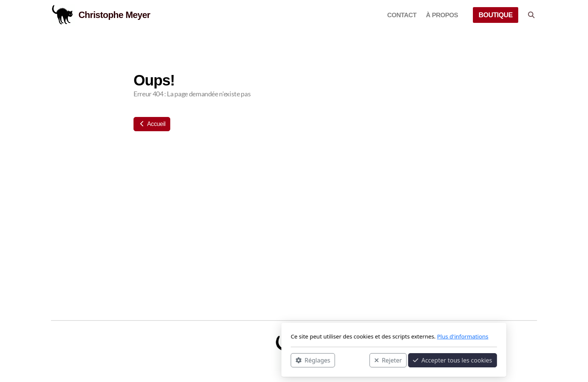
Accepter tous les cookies (353, 360)
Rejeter (288, 360)
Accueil (152, 124)
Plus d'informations (363, 336)
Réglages (213, 360)
